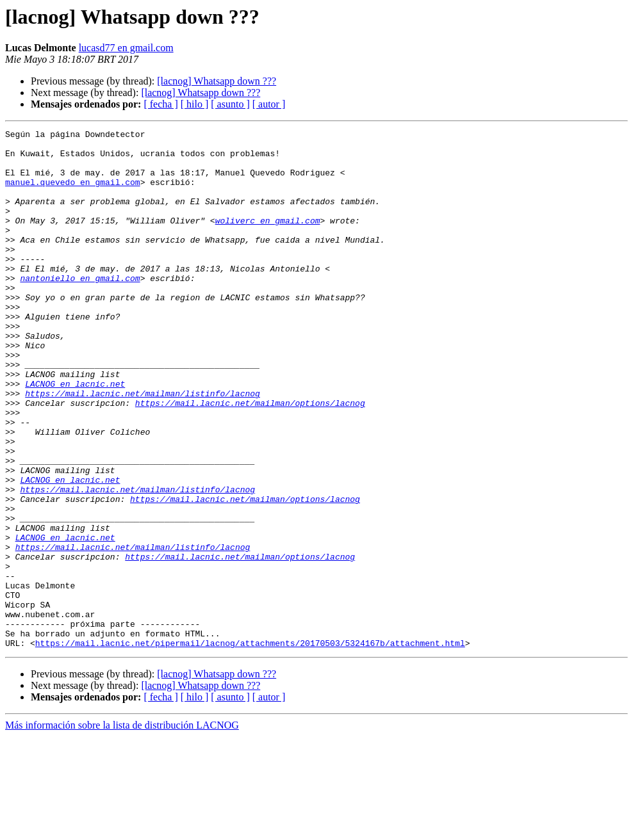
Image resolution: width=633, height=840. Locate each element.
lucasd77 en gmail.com (126, 48)
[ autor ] (269, 104)
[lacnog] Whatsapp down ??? (217, 81)
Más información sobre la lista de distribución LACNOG (122, 829)
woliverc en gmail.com (268, 239)
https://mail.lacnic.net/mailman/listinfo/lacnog (143, 447)
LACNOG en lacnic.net (75, 435)
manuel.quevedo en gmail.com (73, 193)
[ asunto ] (230, 104)
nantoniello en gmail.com (80, 309)
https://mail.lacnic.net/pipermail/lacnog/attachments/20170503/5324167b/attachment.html (250, 747)
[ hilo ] (195, 104)
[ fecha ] (160, 104)
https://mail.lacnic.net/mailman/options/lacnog (250, 458)
